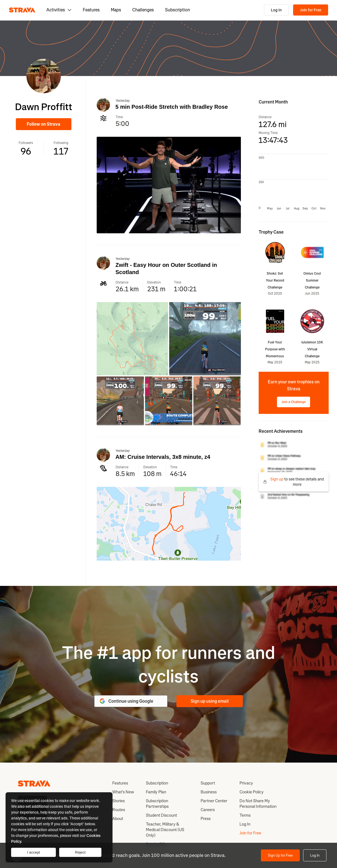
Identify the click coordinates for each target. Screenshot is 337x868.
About (118, 819)
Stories (118, 801)
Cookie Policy (252, 792)
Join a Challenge (294, 402)
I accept (33, 852)
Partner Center (214, 801)
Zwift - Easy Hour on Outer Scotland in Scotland (166, 269)
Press (206, 819)
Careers (208, 810)
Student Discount (161, 815)
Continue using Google (126, 701)
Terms (245, 815)
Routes (119, 810)
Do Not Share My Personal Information (258, 804)
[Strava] (22, 10)
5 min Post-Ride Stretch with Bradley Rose (172, 107)
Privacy (246, 783)
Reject (80, 852)
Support (208, 783)
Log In (276, 10)
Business (209, 792)
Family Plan (156, 792)
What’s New (123, 792)
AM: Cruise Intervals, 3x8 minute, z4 (163, 457)
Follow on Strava (43, 124)
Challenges (143, 10)
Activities (59, 10)
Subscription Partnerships (157, 804)
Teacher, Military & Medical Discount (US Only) (165, 830)
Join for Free (311, 10)
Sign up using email (210, 701)
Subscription (178, 10)
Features (91, 10)
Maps (116, 10)
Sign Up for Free (280, 855)
